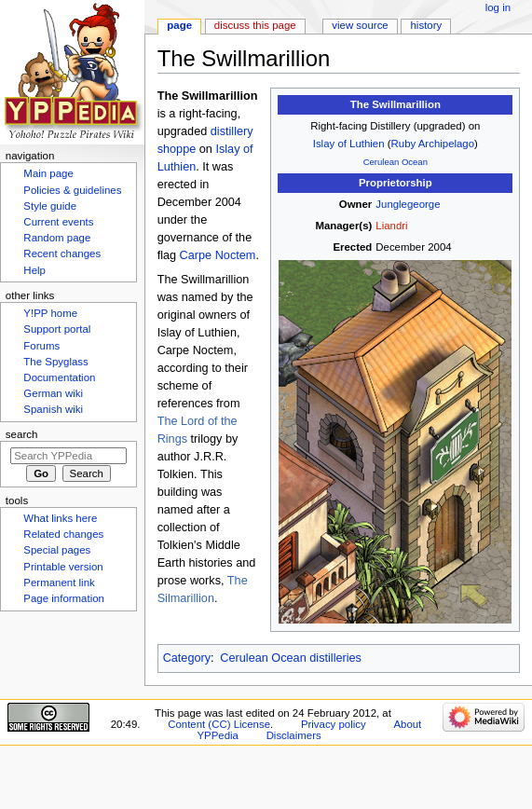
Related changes (63, 534)
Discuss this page (255, 25)
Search (22, 434)
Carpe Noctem (218, 255)
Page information (64, 598)
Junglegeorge (408, 204)
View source (360, 25)
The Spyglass (55, 362)
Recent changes (62, 254)
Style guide (50, 206)
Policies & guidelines (72, 190)
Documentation (59, 377)
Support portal (57, 329)
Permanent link (59, 583)
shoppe (177, 149)
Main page (48, 173)
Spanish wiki (53, 409)
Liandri (391, 226)
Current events (58, 222)
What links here (60, 518)
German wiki (53, 393)
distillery (232, 131)
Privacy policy (334, 724)
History (427, 25)
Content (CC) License (219, 724)
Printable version (63, 567)
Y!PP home (50, 313)
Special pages (57, 550)
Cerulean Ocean (396, 162)
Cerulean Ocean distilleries (291, 658)
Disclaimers (294, 735)
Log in (498, 7)
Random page (57, 238)
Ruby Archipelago (433, 144)
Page (179, 25)
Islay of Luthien (349, 144)
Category (187, 658)
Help (34, 270)
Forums (41, 346)
